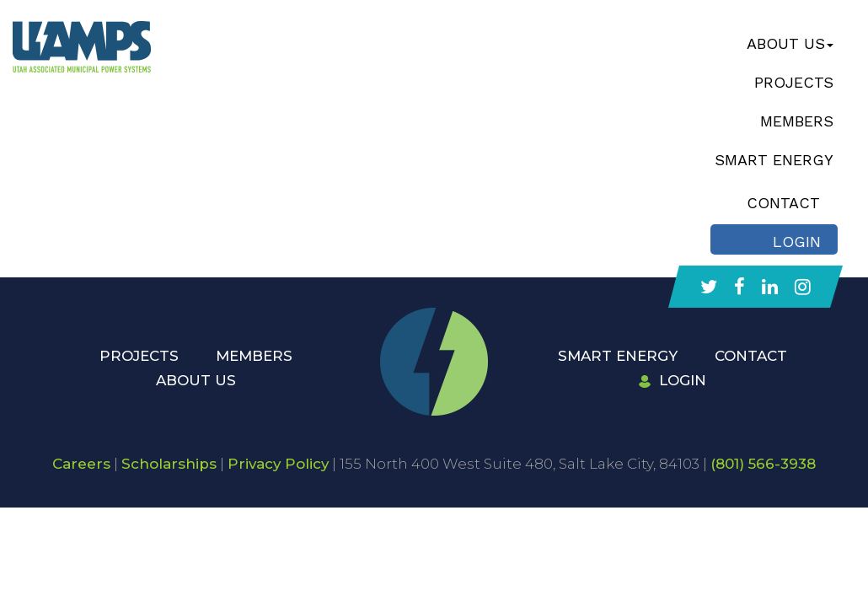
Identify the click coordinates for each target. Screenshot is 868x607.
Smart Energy (618, 356)
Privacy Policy (278, 464)
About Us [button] (790, 43)
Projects (139, 356)
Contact (751, 356)
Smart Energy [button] (774, 160)
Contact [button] (783, 203)
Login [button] (797, 242)
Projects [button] (794, 82)
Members (254, 356)
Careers (81, 464)
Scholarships (169, 464)
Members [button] (797, 121)
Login (672, 380)
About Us (196, 380)
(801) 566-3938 (763, 464)
